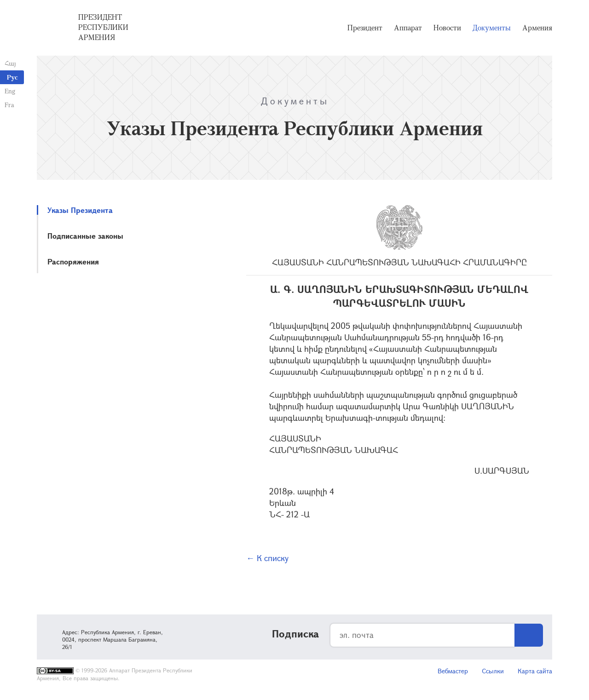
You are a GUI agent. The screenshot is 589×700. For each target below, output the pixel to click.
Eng (10, 91)
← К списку (267, 558)
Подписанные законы (85, 236)
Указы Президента (80, 210)
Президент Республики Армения (103, 27)
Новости (447, 28)
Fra (9, 105)
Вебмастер (453, 671)
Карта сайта (535, 671)
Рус (12, 77)
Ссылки (493, 671)
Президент (365, 28)
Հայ (10, 63)
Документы (492, 28)
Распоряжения (73, 261)
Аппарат (408, 28)
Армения (537, 28)
